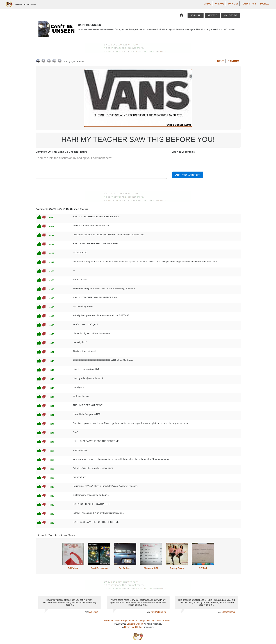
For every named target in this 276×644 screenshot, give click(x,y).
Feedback (109, 621)
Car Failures (125, 568)
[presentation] (200, 162)
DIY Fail (203, 568)
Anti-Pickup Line (159, 612)
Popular (196, 15)
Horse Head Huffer (133, 627)
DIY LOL (207, 4)
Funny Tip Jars (249, 4)
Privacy (151, 621)
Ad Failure (73, 568)
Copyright (141, 621)
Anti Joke (219, 4)
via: (87, 612)
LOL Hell (265, 4)
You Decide (230, 15)
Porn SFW (233, 4)
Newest (212, 15)
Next (221, 61)
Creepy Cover (177, 568)
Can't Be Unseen (99, 568)
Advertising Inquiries (125, 621)
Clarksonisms (228, 612)
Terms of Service (164, 621)
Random (233, 61)
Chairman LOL (151, 568)
